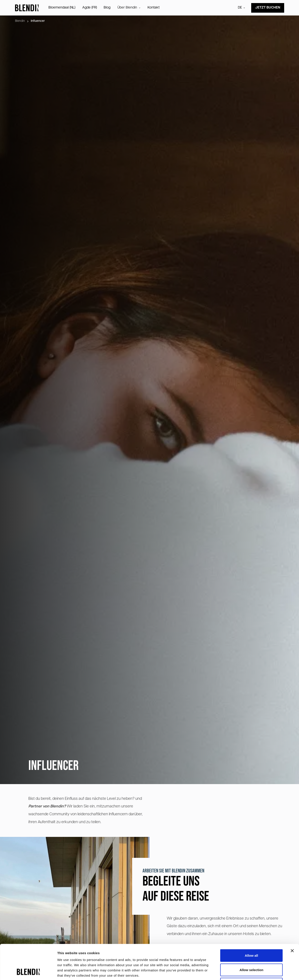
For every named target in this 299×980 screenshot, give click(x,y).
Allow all (252, 923)
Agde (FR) (90, 8)
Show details (229, 971)
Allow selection (251, 937)
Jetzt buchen (268, 8)
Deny (252, 951)
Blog (107, 8)
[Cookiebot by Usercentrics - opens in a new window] (28, 971)
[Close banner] (292, 918)
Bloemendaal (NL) (62, 8)
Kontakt (154, 8)
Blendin (20, 21)
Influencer (38, 21)
